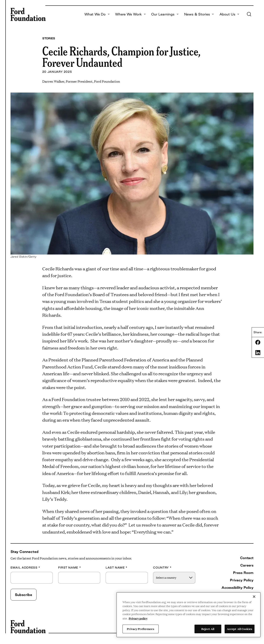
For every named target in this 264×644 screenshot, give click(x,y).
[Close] (254, 597)
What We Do (97, 14)
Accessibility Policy (237, 588)
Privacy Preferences (140, 629)
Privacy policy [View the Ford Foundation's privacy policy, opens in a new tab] (138, 618)
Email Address (25, 568)
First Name (70, 568)
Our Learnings (165, 14)
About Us (230, 14)
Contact (247, 558)
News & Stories (199, 14)
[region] (189, 615)
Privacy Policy (242, 580)
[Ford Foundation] (28, 14)
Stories (49, 38)
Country (162, 568)
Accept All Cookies (240, 629)
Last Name (117, 568)
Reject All (208, 629)
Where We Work (131, 14)
